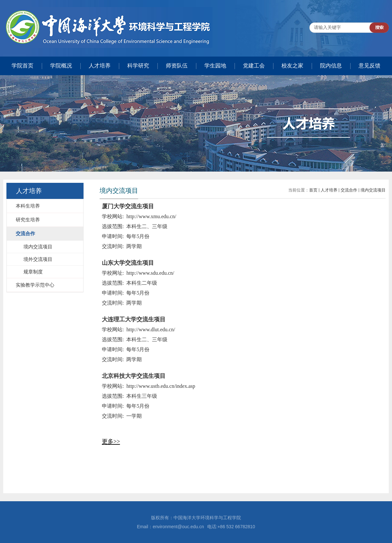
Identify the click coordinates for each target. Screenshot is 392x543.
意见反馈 (370, 66)
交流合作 (349, 190)
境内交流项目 (373, 190)
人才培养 (100, 66)
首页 (313, 190)
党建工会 (254, 66)
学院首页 (22, 66)
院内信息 (331, 66)
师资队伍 (177, 66)
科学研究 (138, 66)
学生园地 (215, 66)
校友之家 (292, 66)
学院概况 (61, 66)
